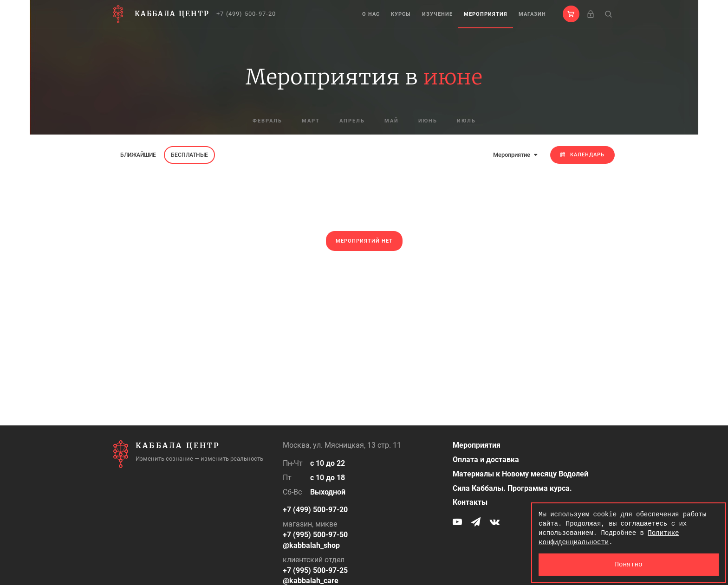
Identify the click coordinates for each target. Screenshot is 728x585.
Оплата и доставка (486, 460)
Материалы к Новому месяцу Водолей (520, 474)
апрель (352, 121)
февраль (267, 121)
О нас (371, 14)
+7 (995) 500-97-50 (315, 535)
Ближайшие (138, 155)
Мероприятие (515, 155)
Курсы (401, 14)
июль (466, 121)
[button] (571, 14)
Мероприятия (486, 14)
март (311, 121)
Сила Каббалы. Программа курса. (512, 488)
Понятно (629, 564)
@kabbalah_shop (311, 545)
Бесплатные (189, 155)
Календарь (582, 155)
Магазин (532, 14)
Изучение (437, 14)
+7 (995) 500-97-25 (315, 570)
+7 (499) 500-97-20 (246, 14)
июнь (428, 121)
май (392, 121)
